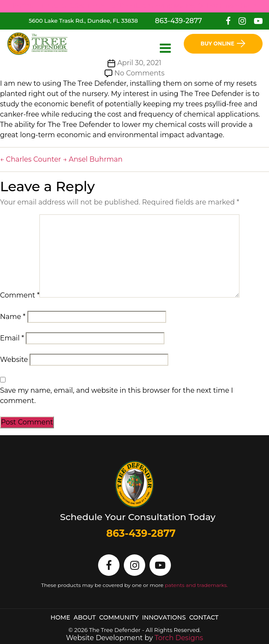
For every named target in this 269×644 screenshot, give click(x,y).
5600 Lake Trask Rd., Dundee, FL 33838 (83, 21)
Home (60, 617)
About (85, 617)
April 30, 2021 (139, 63)
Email (12, 338)
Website (14, 360)
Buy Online (223, 44)
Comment (20, 295)
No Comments (139, 73)
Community (119, 617)
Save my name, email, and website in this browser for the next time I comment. (117, 396)
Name (13, 317)
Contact (204, 617)
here (248, 6)
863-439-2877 (179, 21)
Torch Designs (179, 638)
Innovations (164, 617)
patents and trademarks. (196, 585)
